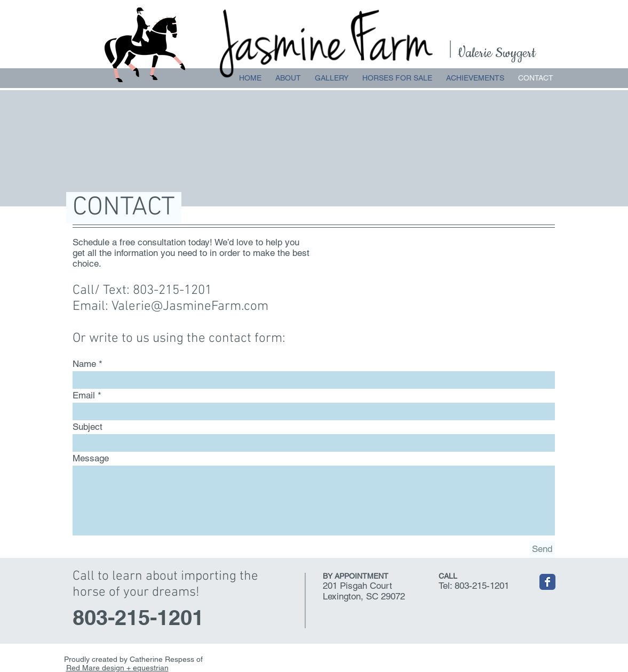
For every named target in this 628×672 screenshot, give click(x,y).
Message (91, 458)
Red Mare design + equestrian (117, 668)
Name (84, 364)
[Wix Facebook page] (547, 582)
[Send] (542, 549)
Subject (88, 427)
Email (84, 395)
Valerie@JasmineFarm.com (190, 307)
